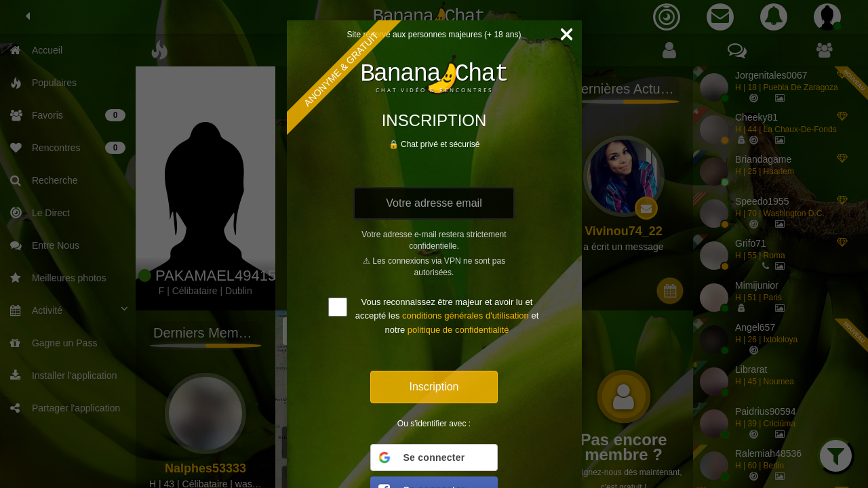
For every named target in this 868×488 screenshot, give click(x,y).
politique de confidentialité (458, 330)
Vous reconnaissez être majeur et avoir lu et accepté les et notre (447, 316)
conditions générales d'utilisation (466, 316)
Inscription (434, 387)
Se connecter (421, 457)
